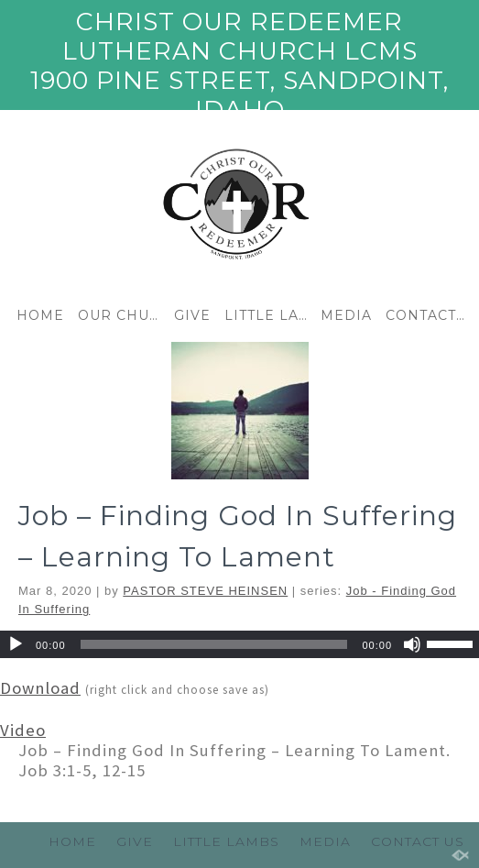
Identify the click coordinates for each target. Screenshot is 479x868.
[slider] (214, 644)
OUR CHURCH (121, 315)
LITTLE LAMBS (268, 315)
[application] (239, 644)
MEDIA (346, 315)
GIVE (192, 315)
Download (40, 688)
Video (23, 730)
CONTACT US (429, 315)
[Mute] (412, 644)
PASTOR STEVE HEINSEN (205, 591)
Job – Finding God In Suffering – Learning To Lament (238, 536)
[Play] (16, 644)
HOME (40, 315)
